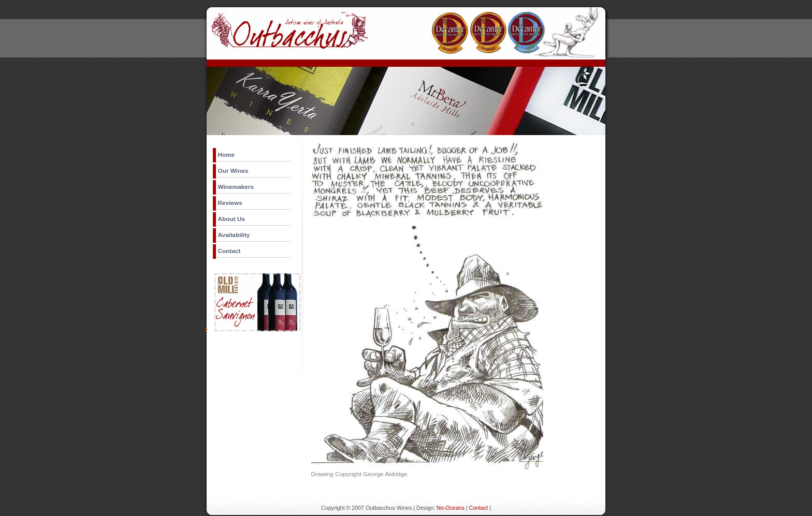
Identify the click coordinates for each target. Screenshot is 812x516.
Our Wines (233, 171)
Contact (229, 251)
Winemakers (236, 187)
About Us (232, 219)
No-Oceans (451, 508)
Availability (234, 235)
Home (227, 155)
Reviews (230, 203)
